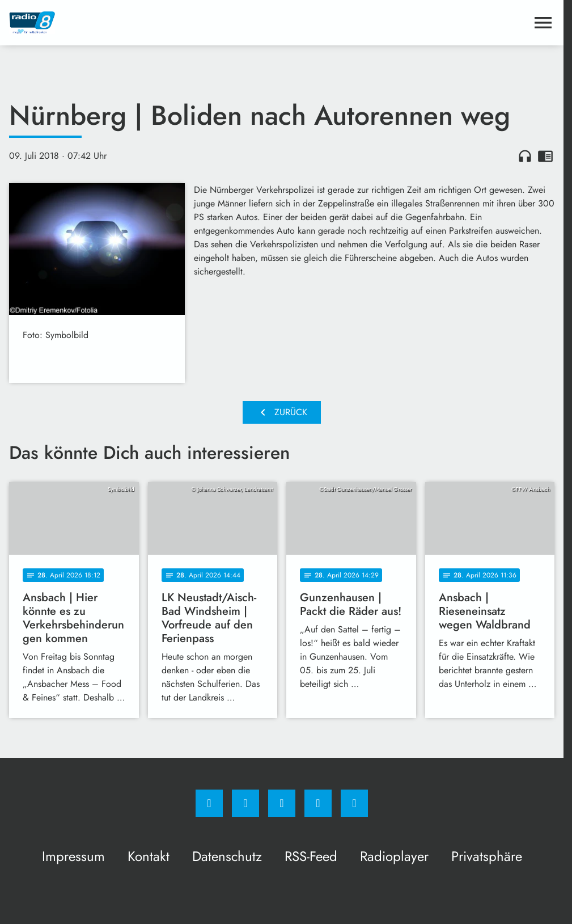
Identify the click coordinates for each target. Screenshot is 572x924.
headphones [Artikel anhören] (525, 156)
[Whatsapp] (282, 803)
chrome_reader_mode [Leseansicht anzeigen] (545, 156)
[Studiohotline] (318, 803)
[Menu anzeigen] (543, 23)
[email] (354, 803)
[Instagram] (245, 803)
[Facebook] (209, 803)
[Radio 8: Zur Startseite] (145, 23)
